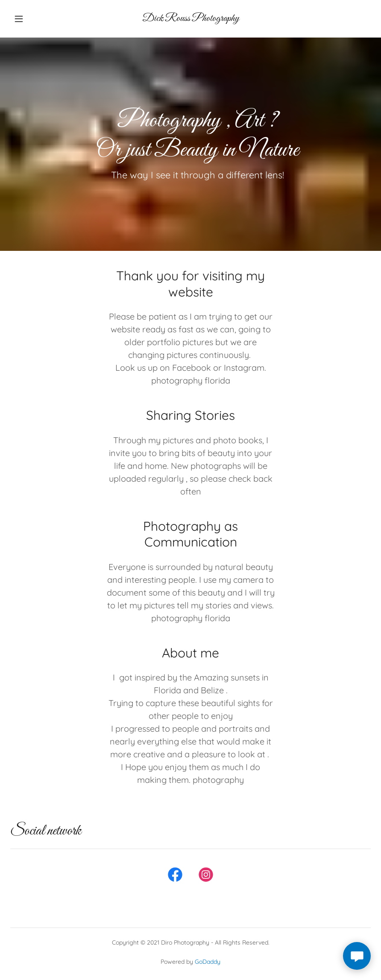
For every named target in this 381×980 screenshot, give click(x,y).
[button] (29, 19)
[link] (190, 18)
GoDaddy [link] (208, 962)
